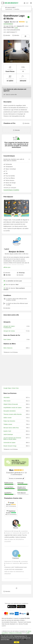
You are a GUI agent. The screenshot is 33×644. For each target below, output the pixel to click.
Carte (16, 28)
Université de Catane (9, 443)
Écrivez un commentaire (16, 479)
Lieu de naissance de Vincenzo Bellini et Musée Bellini (12, 438)
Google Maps (7, 388)
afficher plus (7, 267)
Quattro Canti (7, 431)
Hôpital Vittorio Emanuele (11, 404)
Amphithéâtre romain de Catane (12, 408)
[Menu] (31, 3)
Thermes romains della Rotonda (13, 414)
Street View (15, 388)
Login (26, 3)
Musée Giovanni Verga (10, 446)
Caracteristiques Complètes (11, 190)
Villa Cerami (7, 401)
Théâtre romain (8, 424)
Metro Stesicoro (8, 348)
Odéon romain (8, 418)
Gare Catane (7, 339)
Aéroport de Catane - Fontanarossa (9, 327)
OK (16, 642)
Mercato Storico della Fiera (11, 428)
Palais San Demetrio (9, 421)
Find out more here (19, 636)
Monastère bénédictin (10, 411)
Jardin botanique (8, 434)
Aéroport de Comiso (9, 331)
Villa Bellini (7, 397)
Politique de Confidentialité (15, 633)
